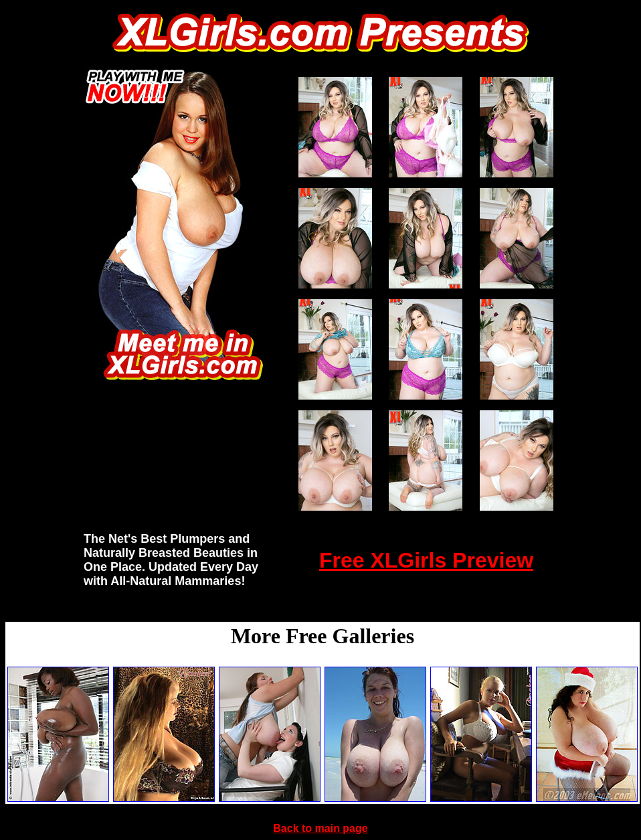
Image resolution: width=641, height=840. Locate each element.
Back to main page (320, 828)
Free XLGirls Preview (426, 560)
